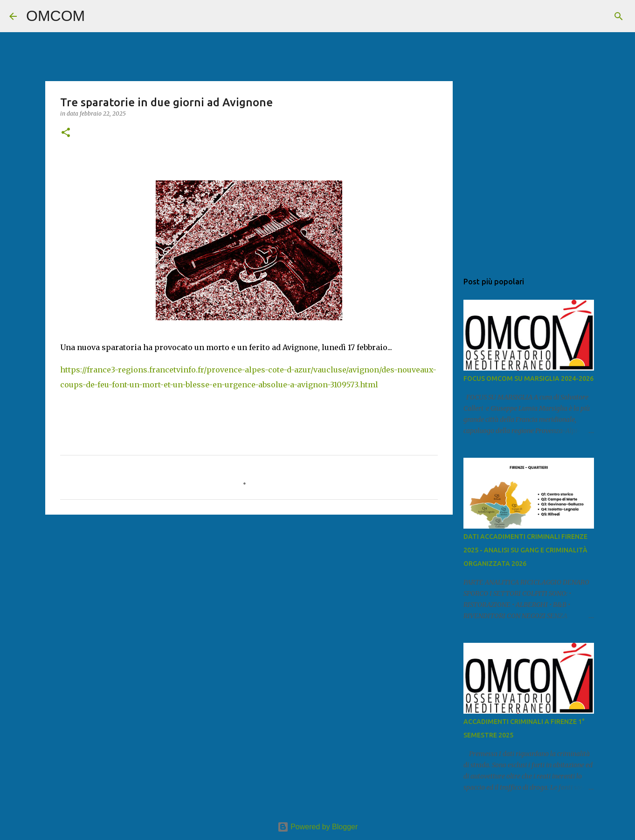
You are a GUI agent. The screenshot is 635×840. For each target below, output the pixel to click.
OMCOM (55, 16)
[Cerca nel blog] (579, 16)
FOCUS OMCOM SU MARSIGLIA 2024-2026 (528, 379)
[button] (66, 133)
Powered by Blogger (318, 827)
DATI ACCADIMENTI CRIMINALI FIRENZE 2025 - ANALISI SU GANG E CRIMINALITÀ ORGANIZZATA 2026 (525, 550)
